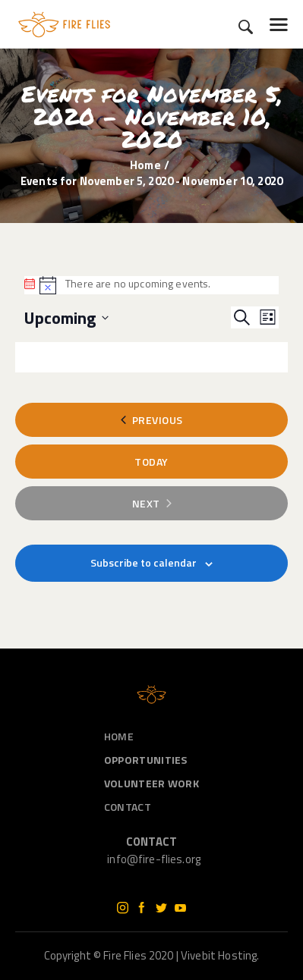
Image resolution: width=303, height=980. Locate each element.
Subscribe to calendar (144, 562)
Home (145, 165)
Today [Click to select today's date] (151, 462)
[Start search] (246, 27)
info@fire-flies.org (154, 859)
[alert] (151, 285)
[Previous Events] (151, 420)
